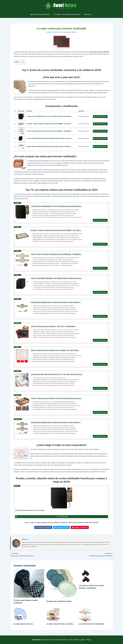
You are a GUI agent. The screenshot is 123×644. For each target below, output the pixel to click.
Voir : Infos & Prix (101, 117)
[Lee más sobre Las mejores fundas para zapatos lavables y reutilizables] (86, 576)
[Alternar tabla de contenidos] (22, 62)
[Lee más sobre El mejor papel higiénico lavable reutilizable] (29, 583)
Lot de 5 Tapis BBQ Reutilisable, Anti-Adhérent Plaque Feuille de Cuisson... (50, 138)
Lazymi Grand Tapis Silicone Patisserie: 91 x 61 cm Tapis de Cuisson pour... (57, 374)
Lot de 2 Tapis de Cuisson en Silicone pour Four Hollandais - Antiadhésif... (49, 131)
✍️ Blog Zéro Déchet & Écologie (41, 14)
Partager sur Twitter (61, 527)
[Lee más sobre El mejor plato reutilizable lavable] (62, 584)
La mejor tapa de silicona (23, 624)
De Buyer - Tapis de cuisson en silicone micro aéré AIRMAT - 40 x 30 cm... (49, 124)
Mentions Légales (79, 640)
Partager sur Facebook (43, 527)
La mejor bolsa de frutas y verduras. (60, 624)
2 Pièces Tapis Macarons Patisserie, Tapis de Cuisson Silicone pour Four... (56, 398)
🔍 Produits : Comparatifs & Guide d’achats (68, 14)
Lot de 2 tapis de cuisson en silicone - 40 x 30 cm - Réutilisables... (54, 326)
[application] (50, 14)
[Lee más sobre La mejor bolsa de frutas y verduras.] (53, 614)
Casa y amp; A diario (66, 32)
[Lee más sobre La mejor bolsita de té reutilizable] (86, 614)
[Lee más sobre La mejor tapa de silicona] (20, 614)
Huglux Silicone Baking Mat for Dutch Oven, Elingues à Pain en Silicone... (49, 146)
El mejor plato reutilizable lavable (59, 601)
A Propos (88, 640)
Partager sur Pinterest (80, 527)
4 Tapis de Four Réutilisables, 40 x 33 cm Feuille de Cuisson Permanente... (50, 116)
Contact (70, 640)
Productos (74, 32)
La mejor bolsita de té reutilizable (91, 624)
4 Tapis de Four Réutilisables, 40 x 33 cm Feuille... (30, 510)
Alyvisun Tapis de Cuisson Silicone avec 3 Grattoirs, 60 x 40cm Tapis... (55, 350)
